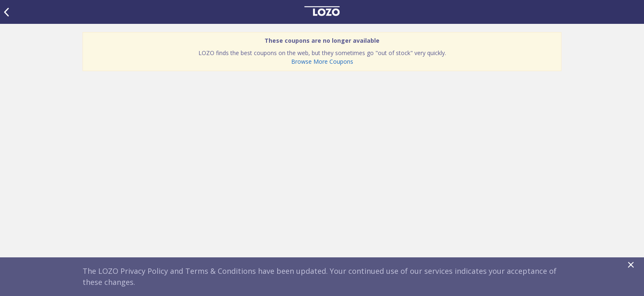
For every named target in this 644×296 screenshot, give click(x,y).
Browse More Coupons (322, 61)
